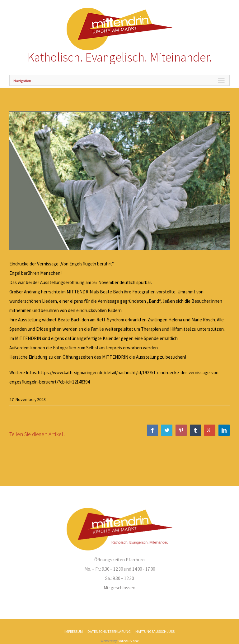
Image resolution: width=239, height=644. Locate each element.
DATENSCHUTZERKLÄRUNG (109, 631)
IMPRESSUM (74, 631)
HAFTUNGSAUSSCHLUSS (155, 631)
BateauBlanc (128, 641)
